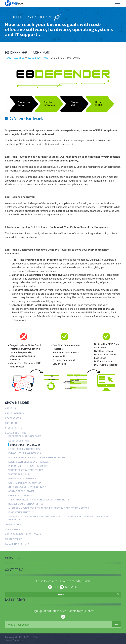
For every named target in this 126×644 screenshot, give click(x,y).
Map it (61, 595)
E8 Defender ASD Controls (24, 449)
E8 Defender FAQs (19, 441)
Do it (116, 624)
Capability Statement (18, 544)
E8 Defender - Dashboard (25, 445)
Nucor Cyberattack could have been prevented (37, 457)
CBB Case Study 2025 (20, 495)
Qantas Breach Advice (21, 491)
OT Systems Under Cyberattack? (27, 487)
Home (8, 58)
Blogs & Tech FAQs (38, 58)
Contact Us (12, 423)
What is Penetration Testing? (26, 470)
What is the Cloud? (20, 474)
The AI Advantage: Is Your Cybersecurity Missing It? (39, 500)
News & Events (13, 428)
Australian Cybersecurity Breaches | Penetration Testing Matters (49, 508)
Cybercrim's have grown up (25, 483)
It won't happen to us (21, 512)
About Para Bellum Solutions (23, 534)
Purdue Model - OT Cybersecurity (28, 466)
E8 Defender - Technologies (25, 436)
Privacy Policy (13, 539)
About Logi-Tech (15, 413)
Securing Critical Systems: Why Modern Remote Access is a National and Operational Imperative (59, 518)
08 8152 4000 (72, 587)
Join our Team (13, 524)
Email (56, 587)
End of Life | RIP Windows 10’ (25, 453)
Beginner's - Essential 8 (22, 478)
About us (19, 58)
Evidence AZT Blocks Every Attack (28, 462)
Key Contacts (13, 418)
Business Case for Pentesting (26, 504)
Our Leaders (12, 529)
